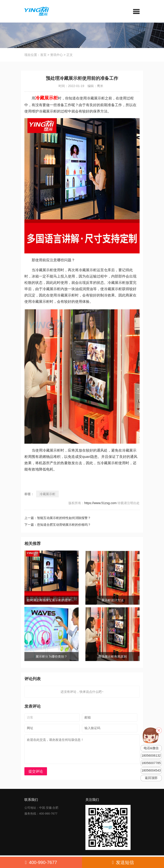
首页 (43, 55)
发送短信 (123, 862)
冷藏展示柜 (47, 494)
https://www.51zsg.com (100, 503)
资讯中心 (56, 55)
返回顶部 (151, 778)
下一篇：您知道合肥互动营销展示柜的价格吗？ (61, 525)
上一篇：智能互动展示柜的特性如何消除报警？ (61, 518)
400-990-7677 (41, 862)
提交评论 (36, 771)
